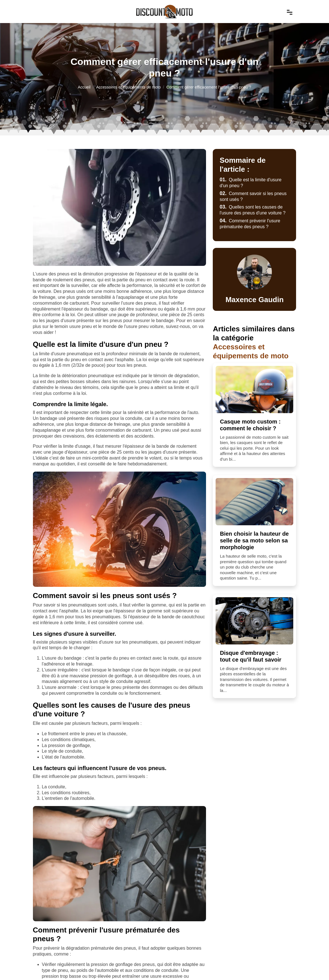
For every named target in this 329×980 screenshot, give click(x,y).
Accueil (84, 87)
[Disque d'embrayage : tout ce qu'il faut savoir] (254, 621)
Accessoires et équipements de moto (128, 87)
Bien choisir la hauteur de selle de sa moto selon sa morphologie (254, 540)
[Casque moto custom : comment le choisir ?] (254, 390)
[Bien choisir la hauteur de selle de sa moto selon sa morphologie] (254, 502)
